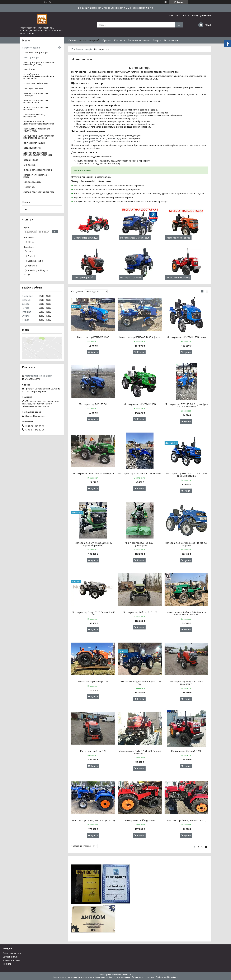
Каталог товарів (88, 40)
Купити (94, 352)
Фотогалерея (171, 40)
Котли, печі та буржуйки (36, 84)
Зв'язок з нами (10, 957)
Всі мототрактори (12, 953)
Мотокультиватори (33, 89)
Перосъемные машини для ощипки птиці (37, 130)
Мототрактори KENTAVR (89, 141)
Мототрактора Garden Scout (135, 238)
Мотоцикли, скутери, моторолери (34, 116)
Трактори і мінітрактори (36, 52)
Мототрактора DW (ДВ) (86, 238)
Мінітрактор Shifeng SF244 (140, 820)
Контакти (119, 40)
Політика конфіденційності (167, 977)
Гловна (72, 40)
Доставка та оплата (139, 40)
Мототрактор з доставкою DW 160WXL (140, 473)
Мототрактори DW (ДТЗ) (89, 135)
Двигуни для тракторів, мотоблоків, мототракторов (38, 154)
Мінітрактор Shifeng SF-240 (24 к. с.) (186, 820)
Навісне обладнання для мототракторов (36, 102)
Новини (26, 202)
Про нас (107, 40)
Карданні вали (31, 160)
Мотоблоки (29, 70)
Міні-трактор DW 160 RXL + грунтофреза (140, 544)
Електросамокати (32, 182)
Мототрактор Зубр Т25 (93, 751)
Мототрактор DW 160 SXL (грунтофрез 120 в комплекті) (186, 405)
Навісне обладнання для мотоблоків (36, 109)
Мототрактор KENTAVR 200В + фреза (93, 473)
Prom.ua (130, 974)
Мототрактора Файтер (178, 238)
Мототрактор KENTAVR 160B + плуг (186, 337)
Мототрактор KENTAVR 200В (140, 404)
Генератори (29, 187)
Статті (26, 209)
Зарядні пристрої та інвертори (39, 192)
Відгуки (157, 40)
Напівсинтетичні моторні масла (36, 176)
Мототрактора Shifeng (178, 277)
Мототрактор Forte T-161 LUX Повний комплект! (140, 752)
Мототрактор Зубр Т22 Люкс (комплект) (186, 683)
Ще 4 (29, 275)
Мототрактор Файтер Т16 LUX (140, 612)
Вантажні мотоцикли (34, 143)
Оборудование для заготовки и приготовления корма (39, 137)
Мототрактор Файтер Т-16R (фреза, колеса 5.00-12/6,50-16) (186, 613)
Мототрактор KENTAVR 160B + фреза (140, 337)
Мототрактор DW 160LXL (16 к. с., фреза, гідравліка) (93, 544)
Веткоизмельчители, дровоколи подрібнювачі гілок (39, 123)
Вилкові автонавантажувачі (38, 170)
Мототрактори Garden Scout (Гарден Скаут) (99, 138)
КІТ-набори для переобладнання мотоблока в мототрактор (39, 77)
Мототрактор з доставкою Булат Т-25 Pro (140, 683)
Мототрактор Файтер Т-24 (93, 682)
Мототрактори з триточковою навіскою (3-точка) (39, 63)
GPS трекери (30, 165)
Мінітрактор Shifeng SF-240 (186, 751)
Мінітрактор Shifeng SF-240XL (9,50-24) (93, 820)
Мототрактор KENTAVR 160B (93, 337)
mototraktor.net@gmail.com (39, 376)
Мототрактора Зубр (84, 277)
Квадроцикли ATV (32, 148)
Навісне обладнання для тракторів (36, 95)
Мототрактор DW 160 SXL (93, 404)
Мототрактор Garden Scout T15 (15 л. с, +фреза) (186, 544)
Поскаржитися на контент (143, 977)
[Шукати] (179, 25)
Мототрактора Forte (131, 277)
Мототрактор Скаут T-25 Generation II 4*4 (93, 613)
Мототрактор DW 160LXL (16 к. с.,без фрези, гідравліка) (186, 475)
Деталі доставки (11, 960)
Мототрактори (31, 57)
